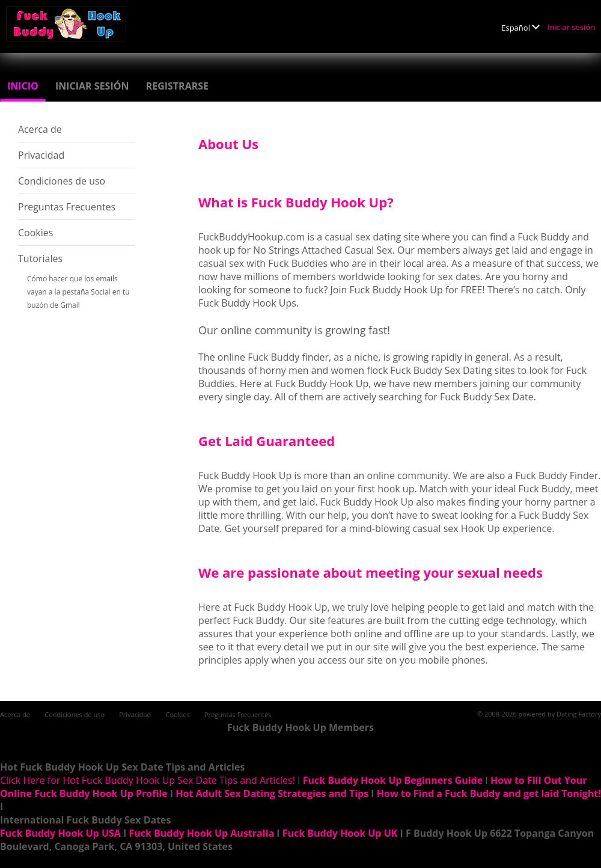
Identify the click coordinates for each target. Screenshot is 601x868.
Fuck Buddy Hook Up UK (340, 833)
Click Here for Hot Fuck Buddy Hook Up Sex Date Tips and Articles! (148, 780)
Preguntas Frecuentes (67, 207)
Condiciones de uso (62, 181)
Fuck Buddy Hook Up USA (60, 833)
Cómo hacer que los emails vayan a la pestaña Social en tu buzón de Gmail (78, 292)
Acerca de (40, 129)
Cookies (35, 233)
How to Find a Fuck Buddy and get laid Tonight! (489, 793)
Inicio (23, 86)
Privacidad (41, 155)
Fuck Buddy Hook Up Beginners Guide (393, 780)
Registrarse (177, 86)
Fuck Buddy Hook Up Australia (201, 833)
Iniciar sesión (571, 27)
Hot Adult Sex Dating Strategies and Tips (272, 793)
